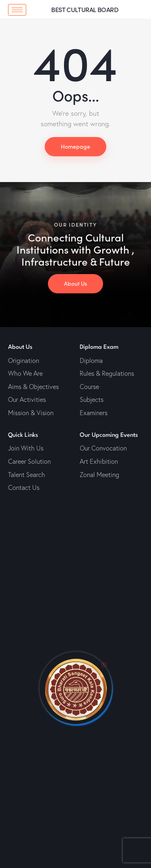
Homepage (75, 146)
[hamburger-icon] (17, 10)
